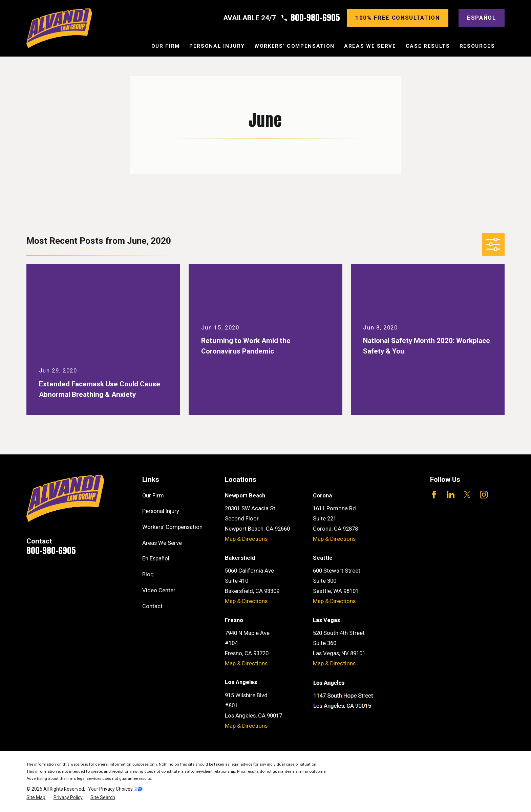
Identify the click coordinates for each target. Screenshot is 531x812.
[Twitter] (467, 495)
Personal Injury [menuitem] (217, 46)
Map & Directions (246, 539)
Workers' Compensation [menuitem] (294, 46)
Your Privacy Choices (115, 789)
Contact (152, 606)
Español (482, 18)
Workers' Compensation (172, 527)
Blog (148, 574)
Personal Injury (161, 511)
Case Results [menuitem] (428, 46)
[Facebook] (434, 495)
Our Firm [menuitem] (166, 46)
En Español (156, 559)
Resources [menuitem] (477, 46)
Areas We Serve (162, 543)
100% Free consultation (398, 18)
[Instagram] (484, 495)
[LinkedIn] (451, 495)
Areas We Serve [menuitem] (370, 46)
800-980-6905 (315, 18)
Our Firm (153, 496)
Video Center (159, 590)
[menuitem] (36, 798)
